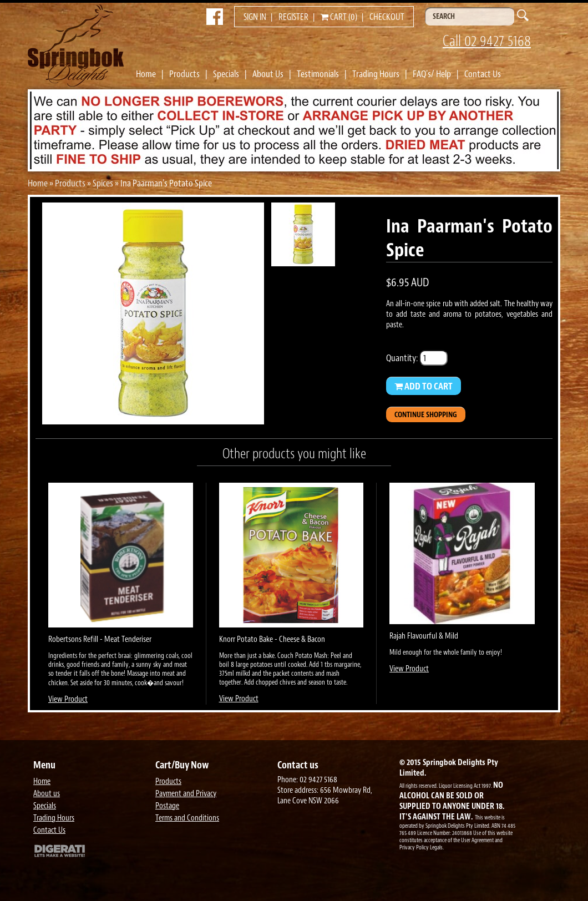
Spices (103, 183)
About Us (268, 74)
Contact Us (483, 74)
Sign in (255, 17)
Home (146, 74)
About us (47, 794)
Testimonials (318, 74)
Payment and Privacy (186, 794)
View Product (68, 699)
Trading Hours (376, 74)
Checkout (387, 17)
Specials (226, 74)
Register (293, 17)
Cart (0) (339, 17)
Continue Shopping (426, 415)
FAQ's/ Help (432, 74)
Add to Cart (424, 386)
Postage (167, 806)
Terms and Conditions (187, 818)
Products (184, 74)
